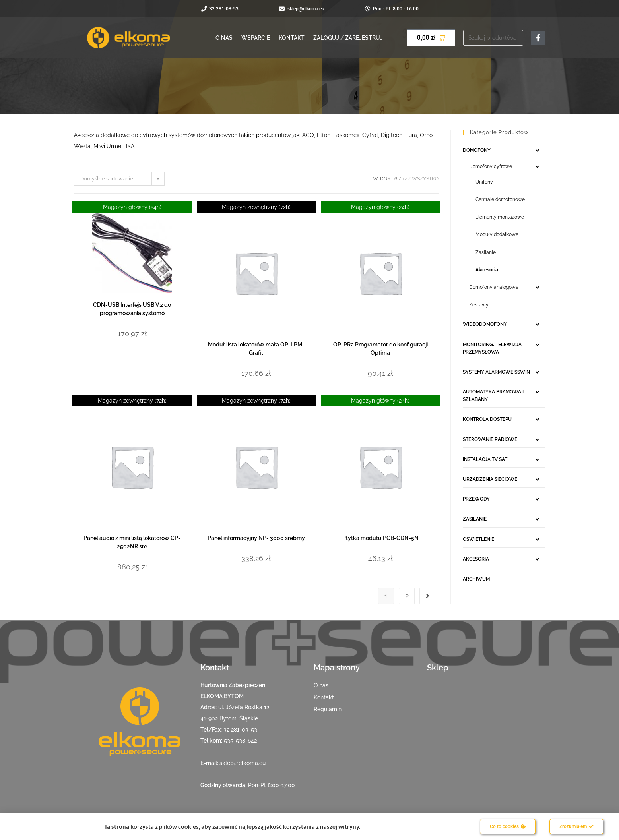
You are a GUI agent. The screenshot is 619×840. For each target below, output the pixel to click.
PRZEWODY (476, 499)
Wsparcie (256, 38)
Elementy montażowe (500, 217)
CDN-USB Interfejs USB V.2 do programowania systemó (132, 309)
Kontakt (292, 38)
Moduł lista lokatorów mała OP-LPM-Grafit (256, 349)
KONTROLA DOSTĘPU (487, 419)
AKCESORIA (476, 559)
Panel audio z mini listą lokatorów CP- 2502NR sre (132, 542)
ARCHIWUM (476, 579)
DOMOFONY (477, 150)
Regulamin (328, 709)
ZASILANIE (475, 519)
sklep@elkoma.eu (243, 763)
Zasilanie (486, 252)
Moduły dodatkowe (497, 234)
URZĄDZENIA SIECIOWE (490, 479)
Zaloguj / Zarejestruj (348, 38)
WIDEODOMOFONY (485, 324)
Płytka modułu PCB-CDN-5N (380, 538)
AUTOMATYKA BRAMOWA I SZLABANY (493, 396)
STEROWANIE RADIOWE (490, 439)
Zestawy (479, 305)
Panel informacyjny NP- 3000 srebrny (256, 538)
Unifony (484, 182)
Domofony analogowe (494, 287)
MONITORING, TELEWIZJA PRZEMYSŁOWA (492, 348)
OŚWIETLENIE (478, 539)
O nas (224, 38)
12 (405, 179)
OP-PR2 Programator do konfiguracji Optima (380, 349)
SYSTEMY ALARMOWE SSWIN (496, 372)
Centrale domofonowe (500, 199)
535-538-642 (240, 741)
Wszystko (425, 179)
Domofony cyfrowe (491, 166)
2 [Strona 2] (407, 596)
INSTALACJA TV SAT (485, 459)
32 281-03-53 (240, 730)
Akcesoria (487, 270)
